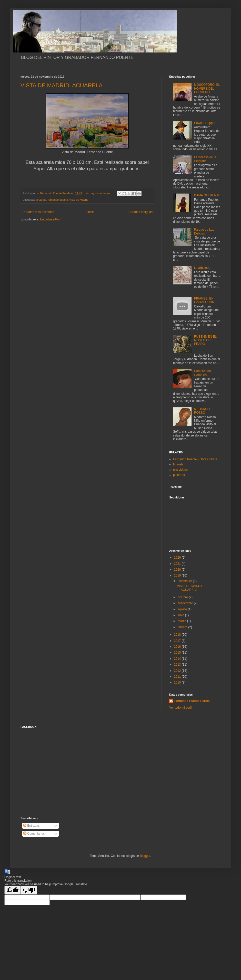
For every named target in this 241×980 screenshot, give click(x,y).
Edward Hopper (205, 123)
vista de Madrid (79, 200)
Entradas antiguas (140, 212)
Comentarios (34, 834)
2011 (178, 677)
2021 (178, 564)
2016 (178, 647)
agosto (183, 609)
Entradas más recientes (38, 212)
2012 (178, 671)
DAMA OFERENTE (207, 195)
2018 (178, 635)
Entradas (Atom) (51, 219)
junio (181, 615)
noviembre (185, 581)
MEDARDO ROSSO (202, 411)
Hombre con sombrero (202, 373)
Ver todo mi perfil (181, 708)
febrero (183, 627)
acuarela (41, 200)
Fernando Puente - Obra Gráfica (195, 459)
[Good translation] (13, 890)
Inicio (91, 212)
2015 (178, 653)
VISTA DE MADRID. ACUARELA (62, 85)
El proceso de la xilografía (205, 159)
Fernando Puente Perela (192, 701)
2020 (178, 570)
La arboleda (202, 268)
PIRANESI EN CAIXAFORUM (204, 300)
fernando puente (58, 200)
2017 (178, 641)
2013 (178, 665)
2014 (178, 659)
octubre (183, 597)
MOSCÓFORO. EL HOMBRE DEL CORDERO (207, 88)
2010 (178, 683)
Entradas (31, 826)
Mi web (178, 464)
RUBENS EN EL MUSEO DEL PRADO (205, 340)
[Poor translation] (29, 890)
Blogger (145, 856)
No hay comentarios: (99, 193)
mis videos (180, 470)
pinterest (179, 475)
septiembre (186, 603)
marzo (182, 621)
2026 (178, 558)
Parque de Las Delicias (204, 231)
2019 (178, 576)
